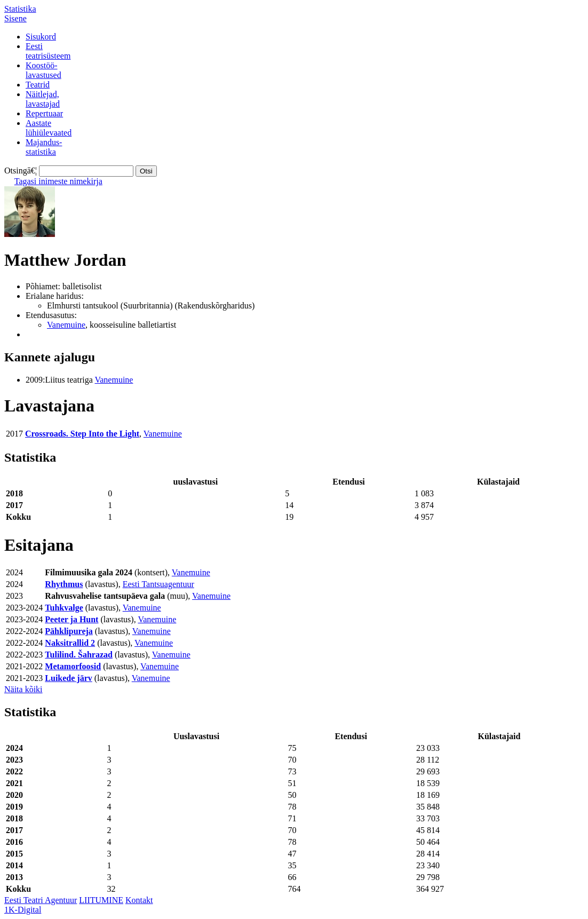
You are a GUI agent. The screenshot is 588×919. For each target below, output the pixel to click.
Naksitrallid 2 (70, 643)
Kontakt (139, 900)
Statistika (20, 9)
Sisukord (41, 37)
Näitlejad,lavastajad (43, 99)
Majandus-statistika (44, 147)
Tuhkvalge (64, 608)
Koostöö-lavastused (43, 70)
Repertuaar (44, 113)
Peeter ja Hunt (71, 619)
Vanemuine (66, 325)
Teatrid (38, 85)
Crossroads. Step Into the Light (82, 434)
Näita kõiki (23, 689)
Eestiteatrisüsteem (48, 51)
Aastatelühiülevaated (49, 128)
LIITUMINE (101, 900)
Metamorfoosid (73, 666)
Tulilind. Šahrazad (79, 655)
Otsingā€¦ (21, 171)
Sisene (15, 18)
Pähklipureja (69, 631)
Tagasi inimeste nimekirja (58, 181)
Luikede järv (68, 678)
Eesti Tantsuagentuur (158, 584)
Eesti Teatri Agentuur (41, 900)
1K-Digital (23, 910)
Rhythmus (64, 584)
